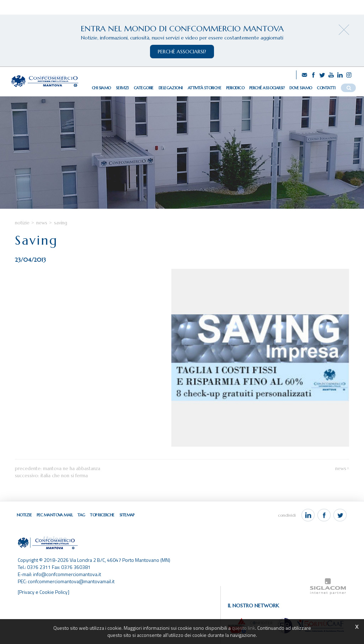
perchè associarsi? (182, 52)
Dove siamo (301, 88)
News (42, 223)
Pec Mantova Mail (55, 515)
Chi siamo (101, 88)
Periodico (235, 88)
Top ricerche (102, 515)
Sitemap (127, 515)
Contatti (326, 88)
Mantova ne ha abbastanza (72, 469)
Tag (81, 515)
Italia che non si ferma (64, 476)
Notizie (22, 223)
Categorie (144, 88)
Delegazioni (171, 88)
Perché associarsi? (267, 88)
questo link (243, 628)
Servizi (122, 88)
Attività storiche (204, 88)
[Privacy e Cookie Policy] (44, 592)
